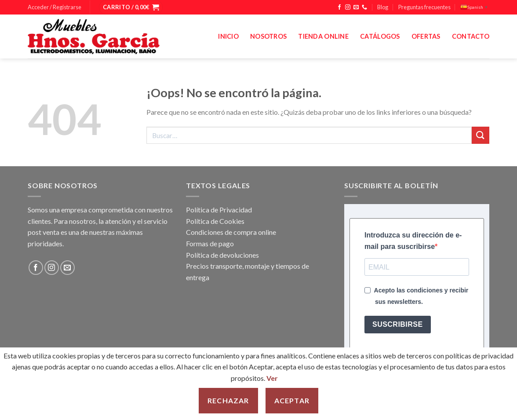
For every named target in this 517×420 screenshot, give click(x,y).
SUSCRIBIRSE (398, 324)
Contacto (471, 36)
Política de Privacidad (219, 210)
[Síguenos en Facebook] (339, 7)
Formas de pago (210, 243)
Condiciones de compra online (231, 232)
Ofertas (426, 36)
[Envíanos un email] (356, 7)
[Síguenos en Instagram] (348, 7)
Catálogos (380, 36)
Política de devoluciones (222, 255)
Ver (272, 378)
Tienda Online (323, 36)
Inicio (228, 36)
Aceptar (292, 400)
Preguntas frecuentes (424, 7)
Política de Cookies (215, 221)
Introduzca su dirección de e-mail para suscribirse (413, 241)
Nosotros (268, 36)
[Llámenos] (364, 7)
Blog (383, 7)
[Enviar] (481, 135)
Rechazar (228, 400)
